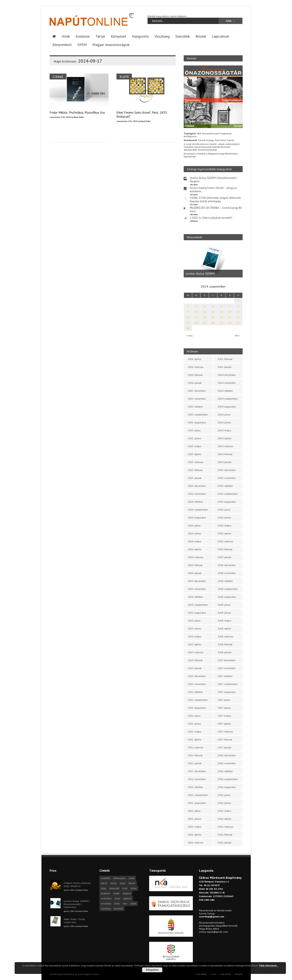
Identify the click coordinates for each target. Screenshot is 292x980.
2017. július (224, 700)
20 (221, 317)
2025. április (195, 454)
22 (238, 317)
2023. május (195, 636)
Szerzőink (183, 36)
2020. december (227, 375)
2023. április (195, 644)
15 (238, 312)
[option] (213, 261)
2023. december (197, 581)
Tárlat (100, 36)
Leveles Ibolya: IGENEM (200, 274)
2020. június (224, 422)
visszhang (106, 909)
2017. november (227, 668)
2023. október (195, 597)
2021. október (195, 787)
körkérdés (105, 893)
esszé (123, 883)
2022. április (195, 739)
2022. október (195, 692)
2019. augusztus (227, 502)
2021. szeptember (198, 795)
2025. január (195, 478)
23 (188, 323)
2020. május (224, 430)
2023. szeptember (198, 605)
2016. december (227, 755)
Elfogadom (152, 970)
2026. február (195, 375)
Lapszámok (220, 36)
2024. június (194, 533)
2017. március (225, 732)
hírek (125, 888)
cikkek (132, 878)
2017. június (224, 708)
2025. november (197, 399)
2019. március (225, 541)
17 (196, 317)
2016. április (224, 819)
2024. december (197, 486)
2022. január (195, 763)
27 (221, 323)
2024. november (197, 494)
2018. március (225, 636)
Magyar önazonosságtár (111, 45)
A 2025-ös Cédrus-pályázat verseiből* (211, 218)
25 (205, 323)
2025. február (195, 470)
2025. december (197, 391)
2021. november (197, 779)
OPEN (82, 45)
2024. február (195, 565)
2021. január (225, 367)
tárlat (117, 904)
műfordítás (106, 899)
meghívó (127, 893)
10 (196, 312)
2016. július (224, 795)
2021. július (194, 811)
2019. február (225, 549)
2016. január (225, 843)
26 (213, 323)
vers (125, 904)
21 (230, 317)
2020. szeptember (228, 399)
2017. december (227, 660)
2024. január (195, 573)
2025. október (195, 407)
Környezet (118, 36)
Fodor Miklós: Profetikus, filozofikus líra (77, 112)
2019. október (225, 486)
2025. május (195, 446)
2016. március (225, 827)
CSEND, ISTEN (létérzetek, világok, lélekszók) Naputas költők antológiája (215, 200)
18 (205, 317)
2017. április (224, 724)
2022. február (195, 755)
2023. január (195, 668)
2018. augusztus (227, 597)
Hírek (66, 36)
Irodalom (83, 36)
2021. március (196, 843)
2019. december (227, 470)
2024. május (195, 541)
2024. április (195, 549)
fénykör (132, 883)
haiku (104, 888)
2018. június (224, 613)
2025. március (196, 462)
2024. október (195, 502)
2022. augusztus (197, 708)
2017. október (225, 676)
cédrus (104, 883)
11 (205, 312)
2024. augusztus (197, 518)
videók (133, 904)
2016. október (225, 771)
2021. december (197, 771)
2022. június (194, 724)
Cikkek (58, 77)
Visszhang (162, 36)
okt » (237, 335)
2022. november (197, 684)
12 (213, 312)
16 (188, 317)
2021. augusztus (197, 803)
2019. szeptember (228, 494)
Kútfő (124, 77)
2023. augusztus (197, 613)
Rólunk (201, 36)
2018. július (224, 605)
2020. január (225, 462)
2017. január (224, 747)
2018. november (227, 573)
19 (213, 317)
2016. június (224, 803)
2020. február (225, 454)
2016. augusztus (227, 787)
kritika (134, 888)
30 (188, 328)
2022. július (194, 716)
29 (238, 323)
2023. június (194, 629)
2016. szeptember (228, 779)
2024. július (194, 525)
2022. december (197, 676)
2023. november (197, 589)
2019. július (224, 510)
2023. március (196, 652)
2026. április (195, 359)
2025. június (194, 438)
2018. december (227, 565)
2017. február (225, 739)
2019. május (224, 525)
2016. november (227, 763)
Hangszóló (140, 36)
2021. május (195, 827)
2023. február (195, 660)
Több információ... (269, 966)
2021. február (225, 359)
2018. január (225, 652)
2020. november (227, 383)
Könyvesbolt (62, 45)
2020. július (224, 414)
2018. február (225, 644)
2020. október (225, 391)
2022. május (195, 732)
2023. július (194, 621)
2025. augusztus (197, 422)
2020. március (225, 446)
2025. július (194, 430)
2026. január (195, 383)
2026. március (196, 367)
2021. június (194, 819)
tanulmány (106, 904)
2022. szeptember (198, 700)
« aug (189, 335)
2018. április (224, 629)
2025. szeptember (198, 414)
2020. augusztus (227, 407)
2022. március (196, 747)
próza (117, 899)
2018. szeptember (228, 589)
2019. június (224, 518)
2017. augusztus (227, 692)
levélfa (116, 893)
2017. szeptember (228, 684)
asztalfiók (105, 878)
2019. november (227, 478)
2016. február (225, 835)
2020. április (224, 438)
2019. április (224, 533)
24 (196, 323)
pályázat (127, 899)
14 (230, 312)
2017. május (224, 716)
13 (221, 312)
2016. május (224, 811)
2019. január (225, 557)
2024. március (196, 557)
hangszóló (114, 888)
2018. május (224, 621)
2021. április (195, 835)
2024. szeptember (198, 510)
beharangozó (119, 878)
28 (230, 323)
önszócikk (118, 909)
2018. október (225, 581)
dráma (113, 883)
